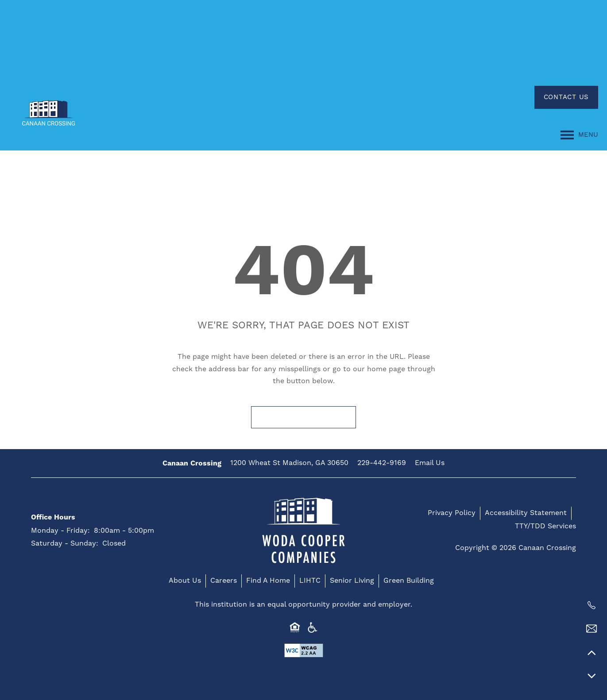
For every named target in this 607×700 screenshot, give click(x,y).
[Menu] (579, 135)
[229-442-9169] (592, 605)
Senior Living (352, 581)
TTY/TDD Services (545, 526)
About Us (185, 581)
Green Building (409, 581)
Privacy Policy (452, 513)
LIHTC (310, 581)
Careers (224, 581)
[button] (566, 97)
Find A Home (268, 581)
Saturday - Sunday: (65, 543)
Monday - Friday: (60, 531)
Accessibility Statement (526, 513)
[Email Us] (592, 629)
